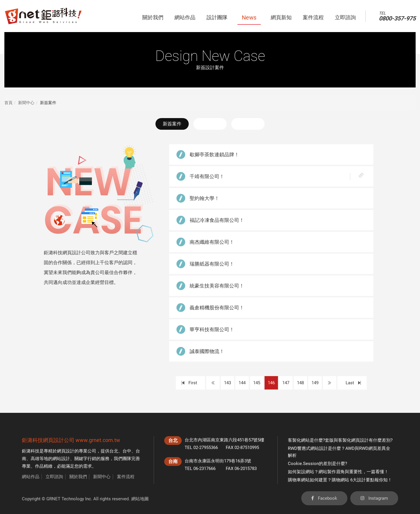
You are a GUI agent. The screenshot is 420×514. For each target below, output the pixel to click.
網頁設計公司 (59, 440)
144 (242, 383)
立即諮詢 (54, 477)
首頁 (8, 103)
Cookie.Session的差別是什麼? (317, 464)
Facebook (324, 498)
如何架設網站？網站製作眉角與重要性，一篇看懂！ (338, 472)
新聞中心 (26, 103)
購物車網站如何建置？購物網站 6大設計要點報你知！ (340, 480)
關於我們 (78, 477)
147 (286, 383)
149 (315, 383)
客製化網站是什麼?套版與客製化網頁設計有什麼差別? (340, 440)
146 (271, 383)
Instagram (374, 498)
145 (257, 383)
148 (300, 383)
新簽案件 (172, 124)
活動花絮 (248, 124)
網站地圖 (140, 499)
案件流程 (126, 477)
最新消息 (210, 124)
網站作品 (31, 477)
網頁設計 (66, 451)
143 (228, 383)
